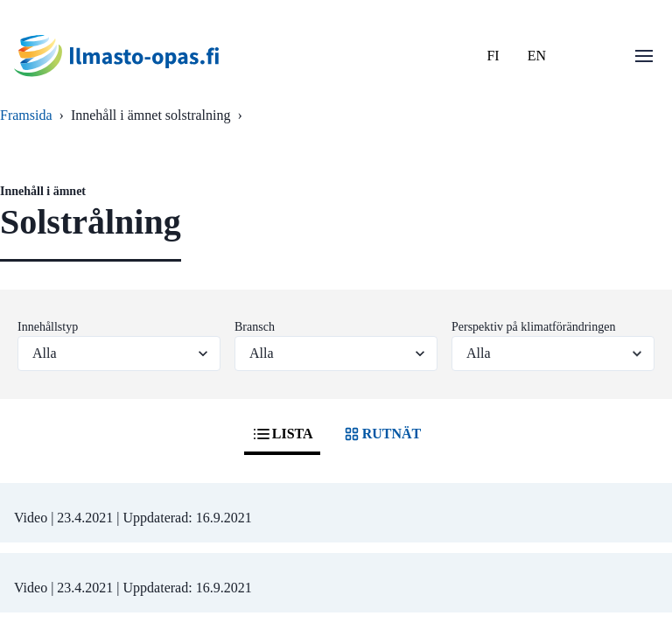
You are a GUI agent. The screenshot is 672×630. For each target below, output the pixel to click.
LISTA (282, 434)
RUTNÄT (381, 434)
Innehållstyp (48, 327)
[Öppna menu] (644, 56)
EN (537, 56)
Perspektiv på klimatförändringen (533, 327)
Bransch (255, 327)
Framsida (26, 115)
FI (493, 56)
